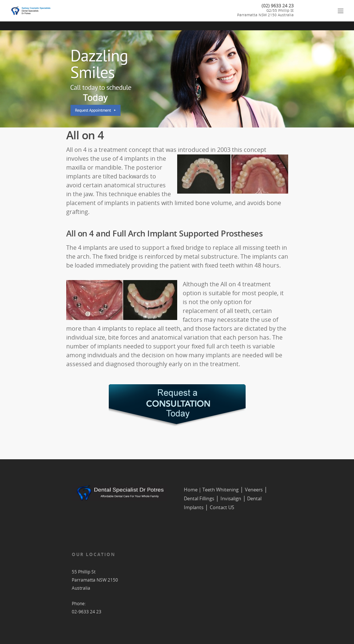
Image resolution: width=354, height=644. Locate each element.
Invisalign (231, 498)
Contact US (222, 507)
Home (191, 490)
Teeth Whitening (220, 490)
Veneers (254, 490)
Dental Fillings (199, 498)
